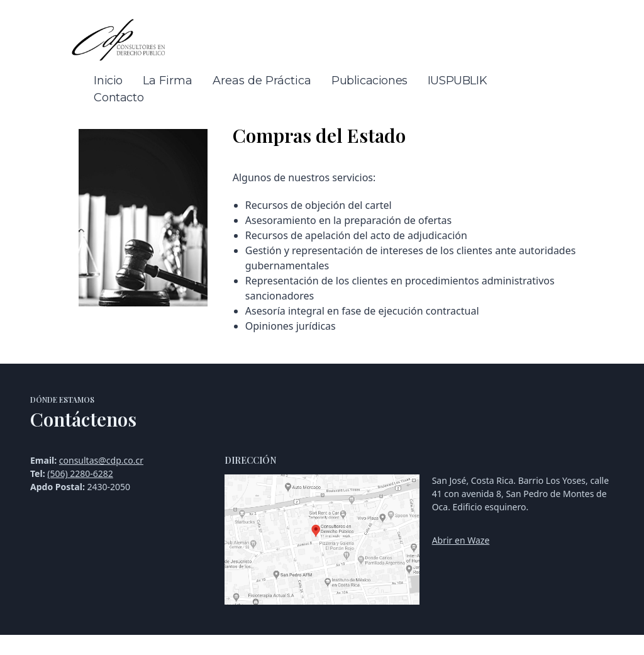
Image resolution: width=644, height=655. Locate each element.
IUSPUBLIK (457, 81)
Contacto (119, 98)
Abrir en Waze (461, 540)
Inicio (108, 81)
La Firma (168, 81)
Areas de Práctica (262, 81)
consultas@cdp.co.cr (101, 460)
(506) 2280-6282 (80, 473)
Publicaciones (369, 81)
